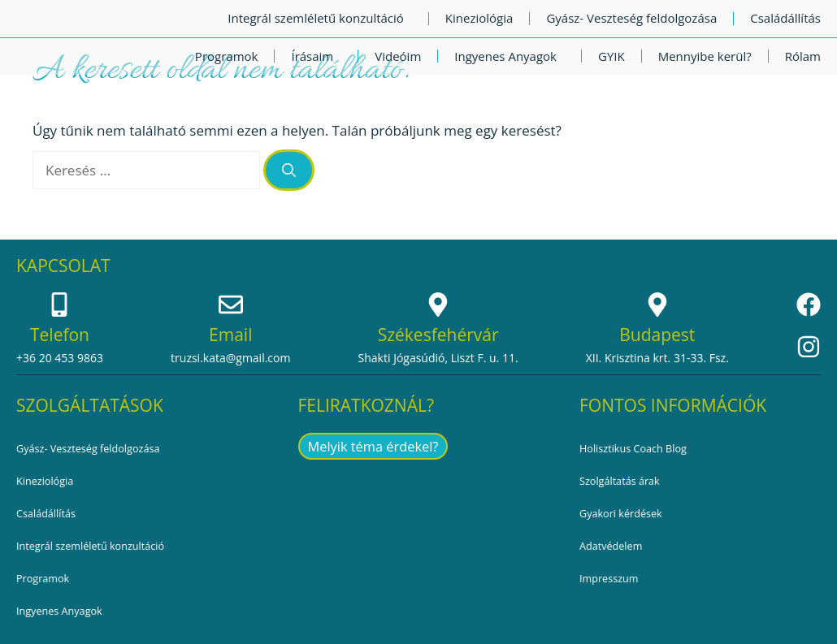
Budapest (657, 335)
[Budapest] (657, 305)
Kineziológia (479, 18)
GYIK (611, 56)
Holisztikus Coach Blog (639, 449)
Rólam (803, 56)
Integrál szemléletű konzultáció (320, 18)
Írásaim (316, 56)
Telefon (60, 335)
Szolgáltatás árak (624, 481)
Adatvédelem (614, 546)
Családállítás (785, 18)
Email (230, 335)
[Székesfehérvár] (438, 305)
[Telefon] (59, 305)
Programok (227, 56)
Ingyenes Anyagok (510, 56)
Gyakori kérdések (625, 514)
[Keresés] (289, 171)
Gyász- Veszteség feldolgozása (631, 18)
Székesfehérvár (438, 335)
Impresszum (612, 579)
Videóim (398, 56)
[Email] (231, 305)
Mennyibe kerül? (705, 56)
